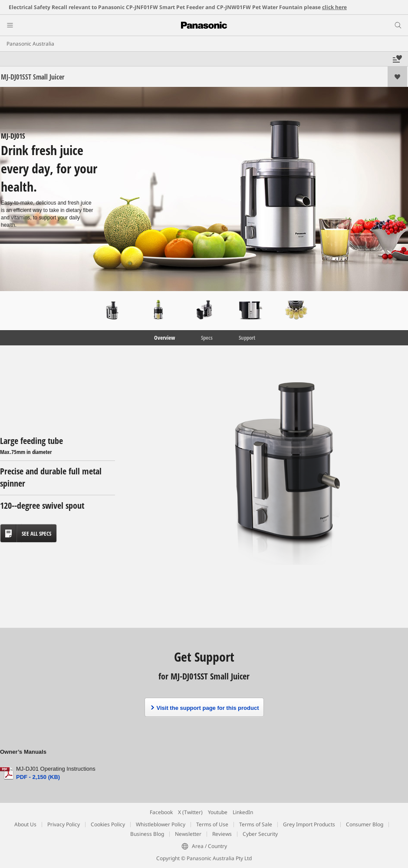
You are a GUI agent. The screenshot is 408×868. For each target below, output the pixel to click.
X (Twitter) (190, 812)
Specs (207, 338)
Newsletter (188, 834)
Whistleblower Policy (161, 824)
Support (247, 338)
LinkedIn (243, 812)
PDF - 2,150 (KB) (38, 777)
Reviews (222, 834)
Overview (164, 338)
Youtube (218, 812)
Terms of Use (212, 824)
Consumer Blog (365, 824)
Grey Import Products (309, 824)
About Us (25, 824)
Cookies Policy (108, 824)
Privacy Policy (64, 824)
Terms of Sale (256, 824)
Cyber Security (260, 834)
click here (334, 7)
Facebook (161, 812)
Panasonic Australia (30, 44)
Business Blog (147, 834)
